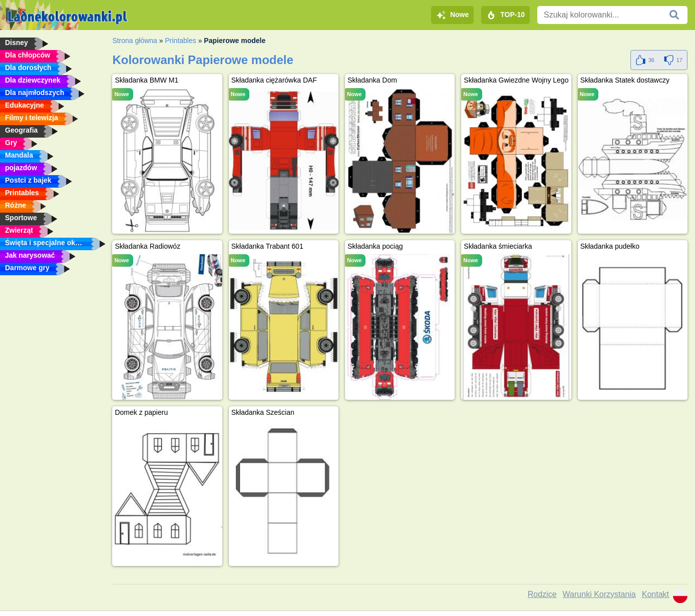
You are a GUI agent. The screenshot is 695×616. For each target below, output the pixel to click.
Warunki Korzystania (599, 594)
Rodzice (542, 594)
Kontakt (655, 594)
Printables (180, 41)
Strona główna (135, 41)
